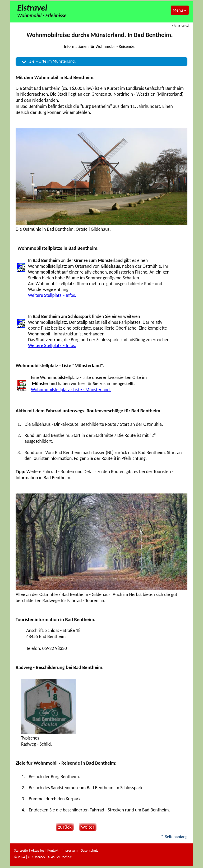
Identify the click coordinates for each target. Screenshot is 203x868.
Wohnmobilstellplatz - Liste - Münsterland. (71, 390)
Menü (178, 10)
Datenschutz (90, 850)
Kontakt (53, 850)
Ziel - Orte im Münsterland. (52, 61)
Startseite (21, 850)
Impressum (70, 850)
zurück (64, 827)
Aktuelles (38, 850)
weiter (87, 827)
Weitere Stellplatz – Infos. (52, 295)
